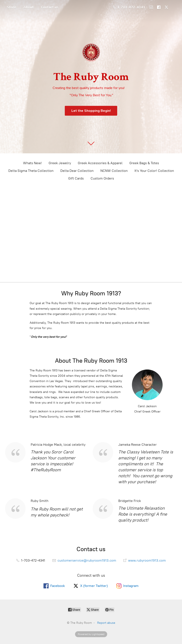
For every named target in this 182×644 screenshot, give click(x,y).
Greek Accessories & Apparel (100, 163)
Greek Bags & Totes (144, 163)
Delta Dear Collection (77, 171)
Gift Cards (76, 178)
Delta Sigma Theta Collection (31, 171)
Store (12, 7)
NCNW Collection (114, 171)
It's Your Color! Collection (154, 171)
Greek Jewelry (60, 163)
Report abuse (106, 623)
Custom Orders (102, 178)
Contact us (50, 7)
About (29, 7)
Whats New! (32, 163)
